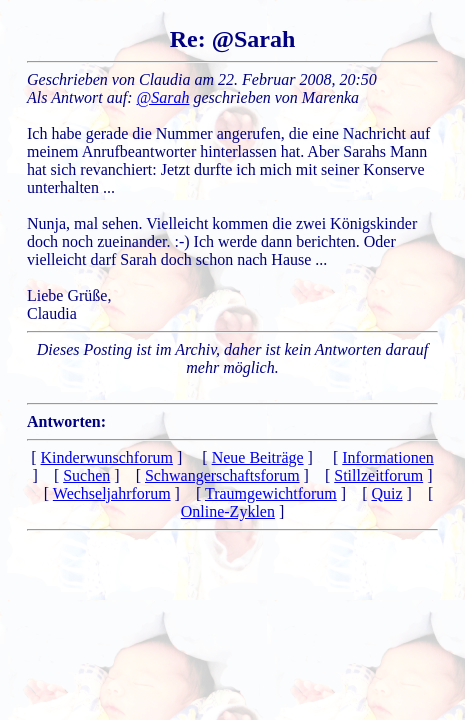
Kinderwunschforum (107, 457)
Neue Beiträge (258, 457)
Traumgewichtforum (271, 493)
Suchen (86, 475)
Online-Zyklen (228, 511)
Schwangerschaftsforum (222, 475)
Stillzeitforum (378, 475)
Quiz (386, 493)
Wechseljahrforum (112, 493)
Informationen (388, 457)
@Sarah (163, 97)
